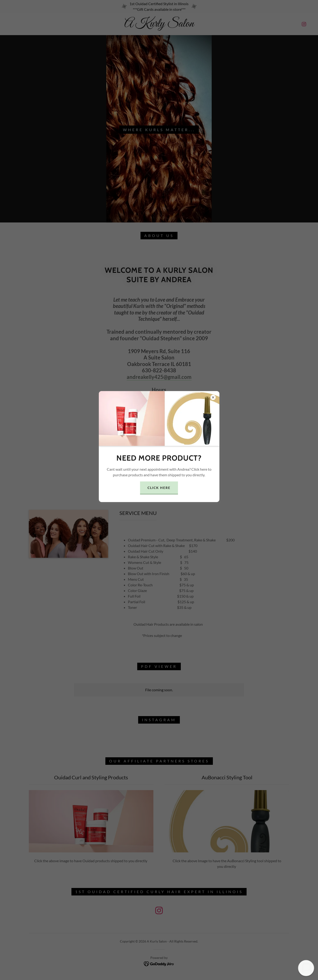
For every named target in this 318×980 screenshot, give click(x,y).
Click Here (159, 488)
